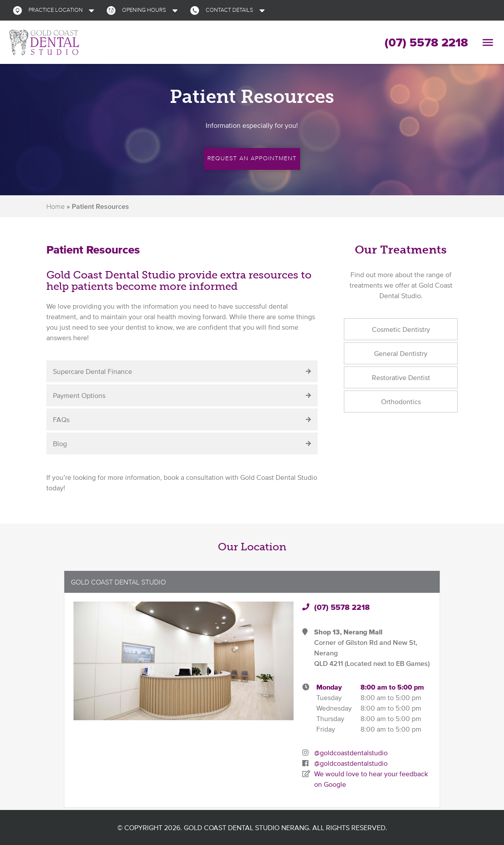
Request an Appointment (252, 158)
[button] (56, 10)
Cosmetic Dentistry (401, 329)
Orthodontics (401, 401)
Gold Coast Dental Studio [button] (118, 582)
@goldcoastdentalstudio (351, 753)
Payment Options (79, 395)
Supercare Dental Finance (93, 371)
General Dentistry (401, 353)
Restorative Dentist (401, 377)
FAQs (61, 419)
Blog (60, 444)
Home (56, 206)
